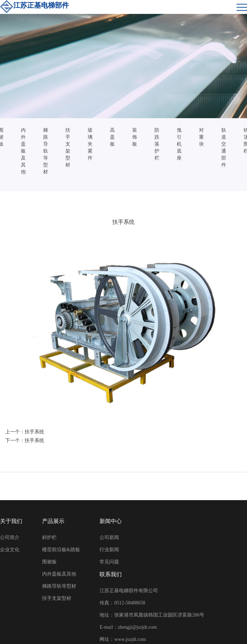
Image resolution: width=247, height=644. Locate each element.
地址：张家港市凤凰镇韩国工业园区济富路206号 (152, 615)
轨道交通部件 (224, 148)
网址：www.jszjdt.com (123, 639)
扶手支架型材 (68, 148)
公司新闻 (109, 537)
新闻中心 (111, 521)
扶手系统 (34, 432)
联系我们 (111, 574)
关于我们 (11, 521)
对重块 (201, 137)
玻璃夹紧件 (90, 144)
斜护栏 (49, 537)
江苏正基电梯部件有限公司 (129, 591)
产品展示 (53, 521)
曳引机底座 (179, 144)
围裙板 (49, 562)
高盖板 (112, 137)
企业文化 (10, 550)
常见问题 (109, 562)
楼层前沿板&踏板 (61, 550)
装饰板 (135, 137)
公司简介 (10, 537)
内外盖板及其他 (23, 151)
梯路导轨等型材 (46, 151)
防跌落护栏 (157, 144)
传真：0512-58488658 (122, 603)
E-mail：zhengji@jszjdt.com (128, 627)
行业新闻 (109, 550)
